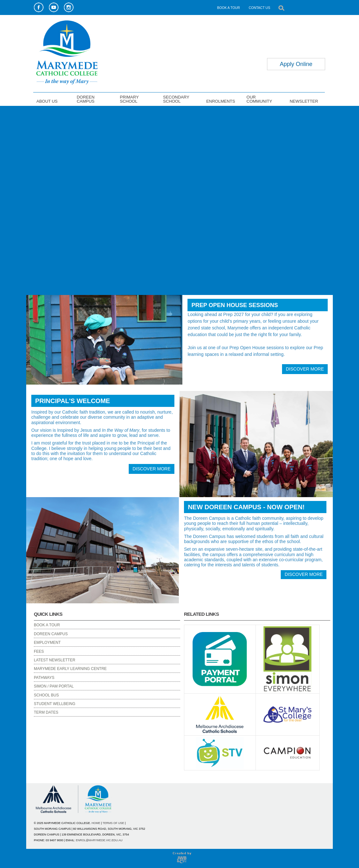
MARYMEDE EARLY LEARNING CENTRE (70, 669)
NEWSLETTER (304, 101)
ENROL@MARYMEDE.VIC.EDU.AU (99, 840)
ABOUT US (47, 101)
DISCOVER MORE (305, 369)
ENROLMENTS (221, 101)
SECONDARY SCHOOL (176, 99)
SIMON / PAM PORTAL (54, 686)
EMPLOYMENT (47, 643)
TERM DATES (46, 712)
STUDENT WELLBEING (55, 704)
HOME (96, 823)
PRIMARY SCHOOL (129, 99)
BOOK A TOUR (229, 8)
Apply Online (296, 64)
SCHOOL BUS (46, 695)
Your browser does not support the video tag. (179, 200)
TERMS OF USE (113, 823)
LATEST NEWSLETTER (55, 660)
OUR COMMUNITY (259, 99)
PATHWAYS (44, 678)
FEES (39, 651)
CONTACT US (260, 8)
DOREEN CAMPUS (86, 99)
